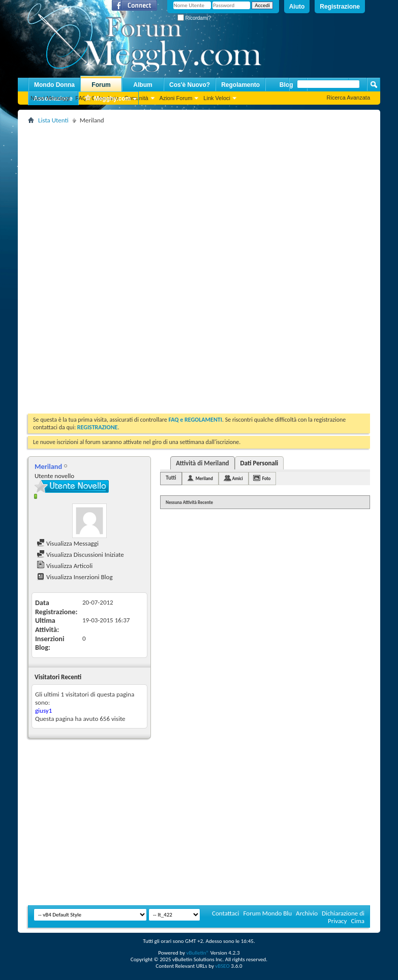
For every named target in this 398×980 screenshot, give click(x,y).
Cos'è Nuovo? (190, 85)
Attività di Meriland (203, 463)
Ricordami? (194, 18)
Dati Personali (259, 463)
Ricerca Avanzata (348, 98)
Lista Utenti (53, 120)
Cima (358, 921)
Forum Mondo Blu (268, 913)
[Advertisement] (181, 198)
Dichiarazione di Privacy (343, 917)
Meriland (204, 478)
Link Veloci (217, 98)
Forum (101, 85)
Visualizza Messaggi (68, 543)
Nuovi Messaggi (50, 98)
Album (143, 85)
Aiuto (297, 7)
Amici (238, 478)
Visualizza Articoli (65, 566)
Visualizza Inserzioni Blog (75, 577)
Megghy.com (107, 99)
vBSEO (222, 966)
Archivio (307, 913)
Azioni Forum (176, 98)
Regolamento (240, 85)
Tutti (171, 478)
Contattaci (226, 913)
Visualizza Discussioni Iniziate (80, 555)
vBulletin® (197, 953)
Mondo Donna (54, 85)
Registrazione (340, 7)
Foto (267, 478)
